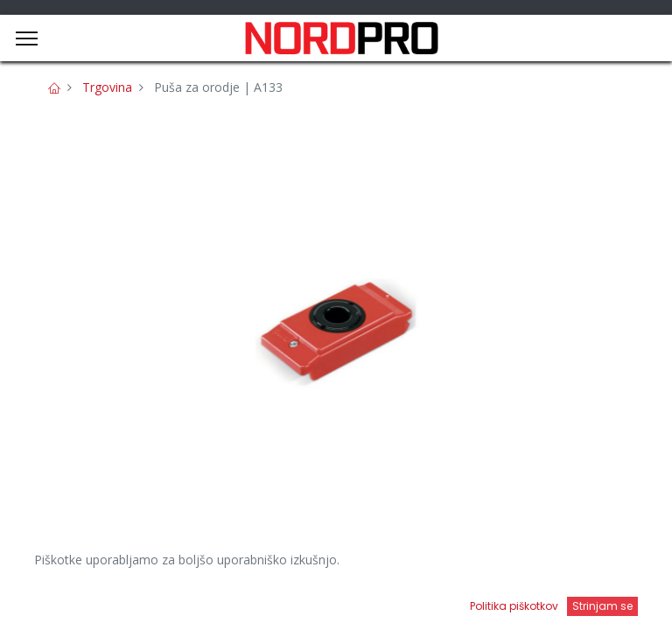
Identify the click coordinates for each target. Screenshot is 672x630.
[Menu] (27, 38)
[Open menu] (429, 605)
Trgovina (107, 87)
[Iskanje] (243, 600)
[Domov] (58, 600)
